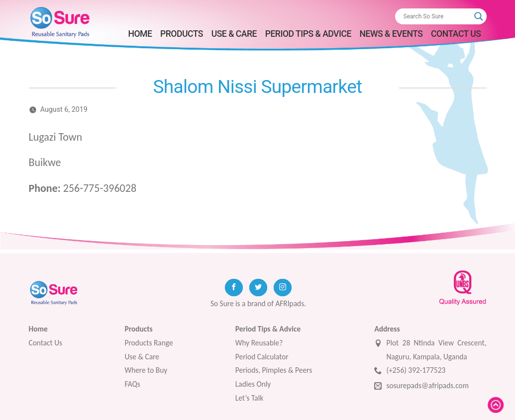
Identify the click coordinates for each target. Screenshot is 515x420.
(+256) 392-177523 (410, 371)
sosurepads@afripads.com (421, 386)
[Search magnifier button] (479, 16)
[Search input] (436, 16)
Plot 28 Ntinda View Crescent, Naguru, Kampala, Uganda (430, 350)
